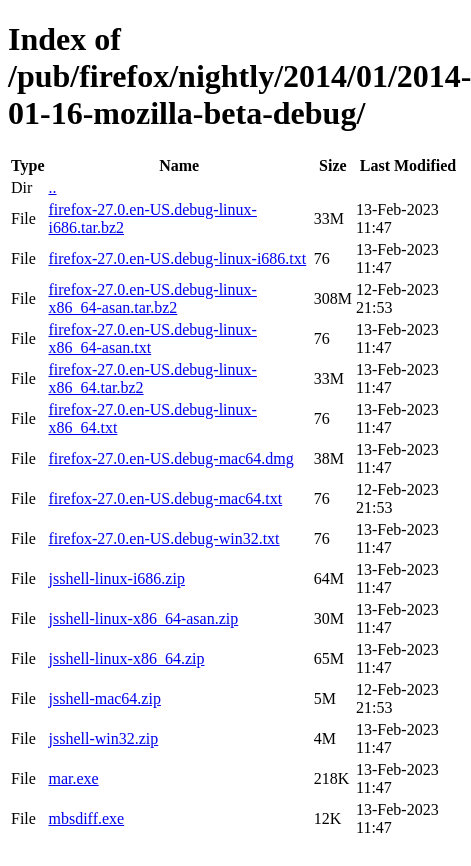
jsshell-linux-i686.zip (116, 578)
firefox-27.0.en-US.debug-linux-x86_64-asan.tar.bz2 (152, 298)
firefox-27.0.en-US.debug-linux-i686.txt (177, 258)
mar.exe (73, 778)
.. (52, 187)
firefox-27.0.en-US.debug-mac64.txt (165, 498)
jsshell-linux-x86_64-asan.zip (143, 618)
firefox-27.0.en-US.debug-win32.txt (163, 538)
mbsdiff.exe (86, 818)
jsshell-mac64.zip (104, 698)
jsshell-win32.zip (103, 738)
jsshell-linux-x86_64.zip (126, 658)
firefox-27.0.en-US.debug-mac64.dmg (170, 458)
